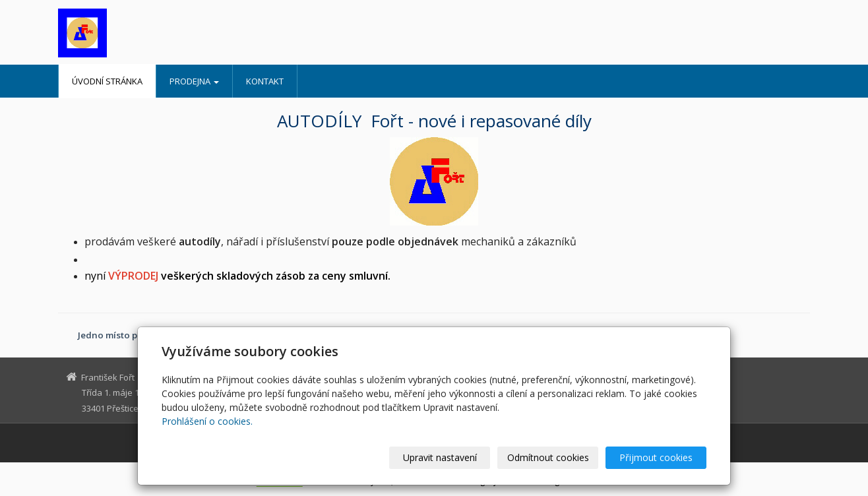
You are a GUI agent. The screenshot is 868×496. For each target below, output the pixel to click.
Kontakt (265, 81)
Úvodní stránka (107, 81)
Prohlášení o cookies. (207, 421)
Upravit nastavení (440, 457)
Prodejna (194, 81)
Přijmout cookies (656, 457)
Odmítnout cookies (548, 457)
